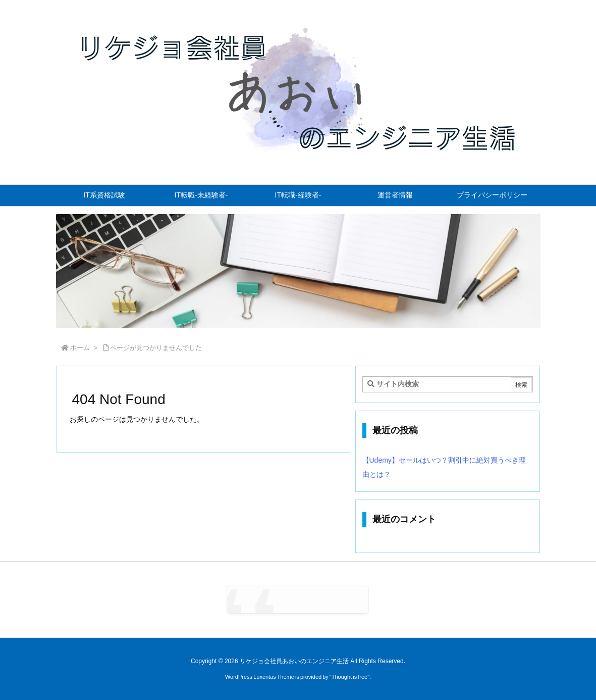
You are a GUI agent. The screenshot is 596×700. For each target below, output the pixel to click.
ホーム (80, 348)
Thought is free (349, 677)
